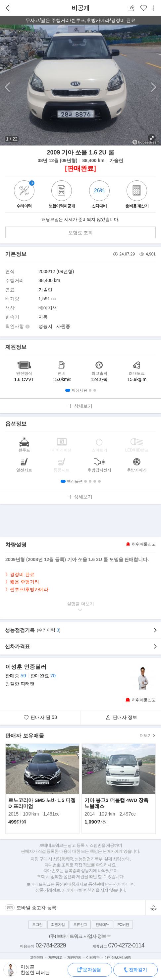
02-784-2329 (51, 945)
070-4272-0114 (126, 945)
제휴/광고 (55, 957)
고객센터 (36, 957)
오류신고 (80, 925)
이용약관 (93, 957)
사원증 (63, 326)
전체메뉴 (102, 925)
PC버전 (123, 925)
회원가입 (58, 925)
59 (23, 676)
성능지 (45, 326)
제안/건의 (74, 957)
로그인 (37, 925)
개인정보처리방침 (118, 957)
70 (53, 676)
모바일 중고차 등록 (36, 908)
